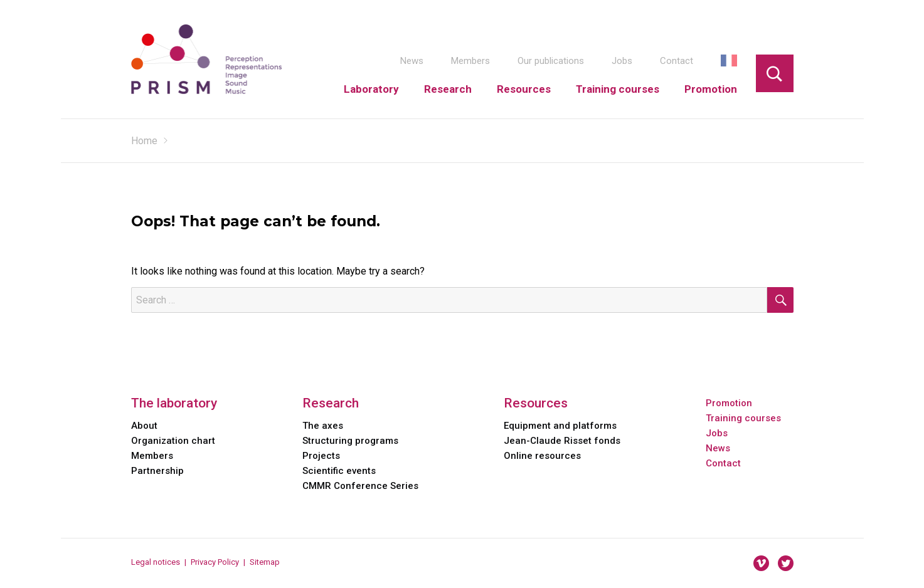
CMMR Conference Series (360, 486)
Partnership (157, 471)
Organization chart (173, 441)
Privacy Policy (215, 562)
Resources (524, 89)
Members (470, 61)
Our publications (551, 61)
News (412, 61)
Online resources (542, 456)
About (144, 426)
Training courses (618, 89)
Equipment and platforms (560, 426)
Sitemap (265, 562)
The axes (323, 426)
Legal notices (156, 562)
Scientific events (339, 471)
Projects (321, 456)
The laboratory (174, 403)
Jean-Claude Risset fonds (562, 441)
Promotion (711, 89)
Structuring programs (350, 441)
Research (448, 89)
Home (144, 141)
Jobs (622, 61)
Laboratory (371, 89)
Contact (677, 61)
